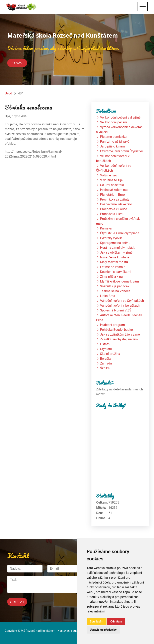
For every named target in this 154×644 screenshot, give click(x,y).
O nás (17, 63)
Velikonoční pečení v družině (120, 117)
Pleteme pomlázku (113, 137)
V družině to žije (111, 180)
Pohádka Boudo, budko (117, 330)
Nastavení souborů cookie (74, 629)
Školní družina (110, 354)
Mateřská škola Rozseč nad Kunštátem (63, 35)
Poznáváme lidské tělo (116, 204)
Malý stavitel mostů (114, 262)
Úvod (8, 93)
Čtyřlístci (106, 349)
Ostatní (105, 344)
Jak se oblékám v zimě (116, 252)
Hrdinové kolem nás (114, 190)
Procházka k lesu (112, 214)
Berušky (106, 359)
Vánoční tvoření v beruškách (120, 306)
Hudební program (112, 325)
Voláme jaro (109, 175)
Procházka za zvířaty (115, 199)
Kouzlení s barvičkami (116, 272)
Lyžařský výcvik (111, 238)
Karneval (106, 228)
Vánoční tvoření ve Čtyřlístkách (122, 301)
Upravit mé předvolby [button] (103, 630)
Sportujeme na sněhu (115, 243)
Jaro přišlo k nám (112, 146)
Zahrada (106, 363)
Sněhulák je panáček (115, 286)
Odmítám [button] (116, 621)
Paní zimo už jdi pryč (115, 142)
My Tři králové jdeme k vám (119, 281)
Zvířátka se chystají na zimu (120, 339)
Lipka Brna (108, 296)
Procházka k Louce (114, 209)
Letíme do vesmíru (113, 267)
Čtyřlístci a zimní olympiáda (120, 233)
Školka (105, 368)
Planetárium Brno (112, 195)
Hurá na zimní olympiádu (118, 248)
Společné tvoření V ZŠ (116, 310)
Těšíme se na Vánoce (115, 291)
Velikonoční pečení (113, 122)
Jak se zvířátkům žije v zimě (120, 334)
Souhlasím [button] (97, 621)
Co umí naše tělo (112, 185)
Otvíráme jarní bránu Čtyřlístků (122, 151)
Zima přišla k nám (113, 277)
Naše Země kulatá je (115, 257)
